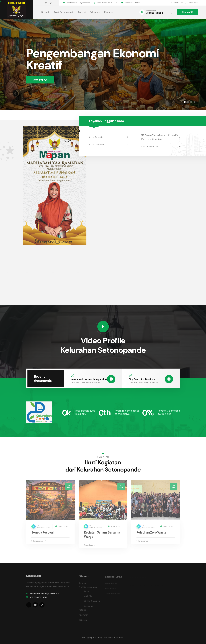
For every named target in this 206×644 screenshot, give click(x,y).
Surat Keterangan (160, 147)
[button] (185, 102)
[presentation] (176, 62)
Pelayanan (95, 12)
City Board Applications (142, 379)
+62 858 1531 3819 (155, 13)
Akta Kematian (109, 137)
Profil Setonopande (64, 12)
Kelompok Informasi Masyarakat (89, 379)
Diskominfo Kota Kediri (114, 637)
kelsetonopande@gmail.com (78, 3)
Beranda (46, 12)
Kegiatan (109, 12)
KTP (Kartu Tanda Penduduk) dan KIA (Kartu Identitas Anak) (160, 137)
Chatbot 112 (187, 12)
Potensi (82, 12)
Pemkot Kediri (177, 3)
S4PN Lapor (193, 3)
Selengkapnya (40, 80)
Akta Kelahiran (109, 145)
